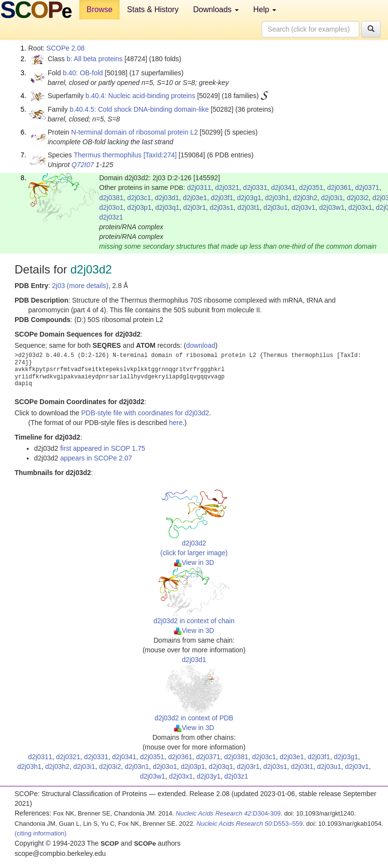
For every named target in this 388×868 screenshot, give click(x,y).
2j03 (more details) (80, 286)
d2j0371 (367, 187)
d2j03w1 (332, 207)
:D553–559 (250, 824)
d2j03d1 (167, 198)
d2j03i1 (332, 198)
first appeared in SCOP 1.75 (103, 448)
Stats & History (153, 9)
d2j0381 (111, 198)
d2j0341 (283, 187)
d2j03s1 (221, 207)
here (176, 423)
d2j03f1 (222, 198)
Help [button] (265, 9)
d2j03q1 (167, 207)
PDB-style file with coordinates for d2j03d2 (145, 413)
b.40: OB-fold (83, 73)
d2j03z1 (111, 217)
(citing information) (41, 833)
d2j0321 (227, 187)
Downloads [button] (216, 9)
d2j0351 (311, 187)
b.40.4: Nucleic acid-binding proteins (141, 96)
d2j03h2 (305, 198)
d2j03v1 (303, 207)
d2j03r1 (195, 207)
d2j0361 (339, 187)
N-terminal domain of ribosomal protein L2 (134, 132)
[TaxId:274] (160, 155)
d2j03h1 (277, 198)
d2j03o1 (111, 207)
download (201, 345)
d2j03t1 (248, 207)
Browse (99, 9)
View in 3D (194, 562)
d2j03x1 (360, 207)
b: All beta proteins (95, 59)
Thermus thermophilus (108, 155)
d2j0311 (199, 187)
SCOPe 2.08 (65, 48)
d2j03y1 (208, 776)
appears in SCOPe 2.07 (96, 458)
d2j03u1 (276, 207)
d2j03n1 (137, 766)
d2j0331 (255, 187)
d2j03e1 (195, 198)
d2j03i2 (358, 198)
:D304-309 (229, 813)
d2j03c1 (139, 198)
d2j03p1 (140, 207)
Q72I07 (83, 165)
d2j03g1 (249, 198)
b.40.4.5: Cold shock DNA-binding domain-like (139, 109)
